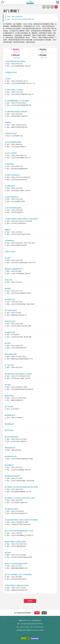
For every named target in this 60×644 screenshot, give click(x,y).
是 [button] (37, 613)
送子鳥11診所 (9, 365)
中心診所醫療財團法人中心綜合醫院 (17, 101)
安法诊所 (8, 258)
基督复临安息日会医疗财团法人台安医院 (18, 374)
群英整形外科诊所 (11, 456)
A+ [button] (48, 7)
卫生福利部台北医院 (11, 509)
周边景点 (43, 49)
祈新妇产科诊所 (10, 321)
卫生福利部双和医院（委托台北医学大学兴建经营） (22, 520)
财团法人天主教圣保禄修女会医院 (16, 564)
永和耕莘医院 (9, 241)
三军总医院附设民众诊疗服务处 (15, 61)
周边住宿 (16, 55)
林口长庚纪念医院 (11, 310)
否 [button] (44, 613)
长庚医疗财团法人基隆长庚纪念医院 (17, 585)
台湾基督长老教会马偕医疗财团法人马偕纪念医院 (21, 219)
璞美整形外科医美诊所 (12, 476)
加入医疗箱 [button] (56, 7)
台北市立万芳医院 (11, 153)
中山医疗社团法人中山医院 (14, 90)
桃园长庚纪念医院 (11, 354)
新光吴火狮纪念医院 (11, 437)
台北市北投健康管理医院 (13, 142)
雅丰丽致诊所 (9, 424)
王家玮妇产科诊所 (11, 134)
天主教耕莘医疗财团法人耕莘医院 (16, 112)
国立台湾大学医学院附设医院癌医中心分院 (19, 531)
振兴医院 (8, 343)
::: (4, 618)
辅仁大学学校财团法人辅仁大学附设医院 (18, 575)
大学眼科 (8, 79)
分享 (52, 7)
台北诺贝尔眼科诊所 (11, 197)
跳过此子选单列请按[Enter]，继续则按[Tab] (40, 7)
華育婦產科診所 (10, 415)
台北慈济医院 (9, 164)
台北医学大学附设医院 (12, 175)
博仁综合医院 (9, 407)
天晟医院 (8, 123)
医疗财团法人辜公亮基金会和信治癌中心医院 (20, 498)
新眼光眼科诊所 (10, 448)
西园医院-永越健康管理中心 (14, 269)
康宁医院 (8, 385)
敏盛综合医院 (9, 396)
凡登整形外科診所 (11, 72)
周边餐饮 (43, 55)
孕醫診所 (8, 230)
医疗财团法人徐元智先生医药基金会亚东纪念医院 (21, 487)
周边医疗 (16, 49)
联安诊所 (8, 553)
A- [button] (44, 7)
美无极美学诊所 (10, 332)
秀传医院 (8, 289)
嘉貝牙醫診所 (9, 465)
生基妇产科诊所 (10, 252)
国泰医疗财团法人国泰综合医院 (15, 542)
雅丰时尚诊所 (9, 430)
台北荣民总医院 (10, 186)
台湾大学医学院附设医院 (13, 208)
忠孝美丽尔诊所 (10, 300)
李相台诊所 (8, 280)
